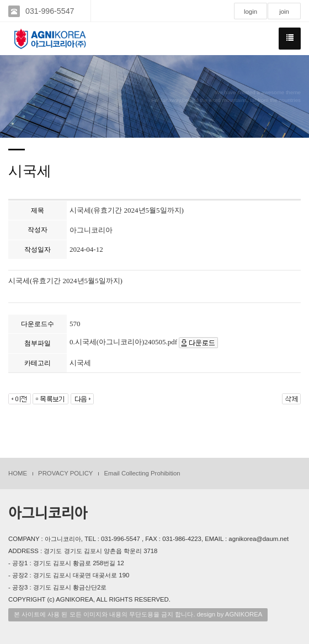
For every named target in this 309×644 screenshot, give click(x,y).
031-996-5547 (50, 11)
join (284, 12)
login (251, 12)
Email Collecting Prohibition (142, 473)
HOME (18, 473)
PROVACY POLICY (65, 473)
